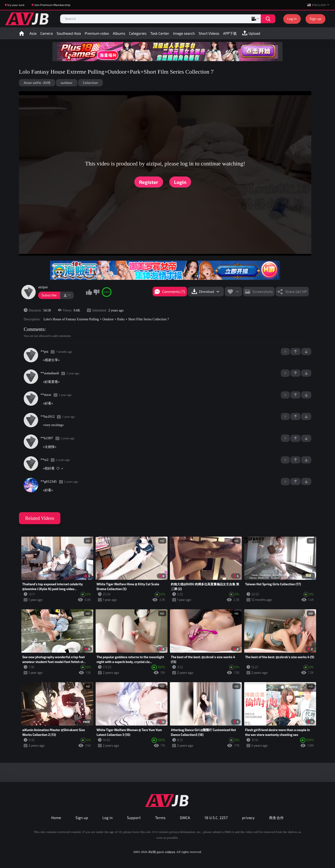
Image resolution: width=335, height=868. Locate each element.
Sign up (315, 19)
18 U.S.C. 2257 (216, 818)
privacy (248, 818)
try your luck (16, 5)
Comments (34, 329)
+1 (295, 352)
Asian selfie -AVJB (37, 83)
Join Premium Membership (52, 5)
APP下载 (230, 33)
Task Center (160, 33)
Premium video (97, 33)
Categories (138, 33)
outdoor (67, 83)
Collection (90, 83)
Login (180, 182)
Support (134, 818)
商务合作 (277, 818)
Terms (160, 818)
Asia (33, 33)
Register (149, 182)
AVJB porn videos (162, 852)
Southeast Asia (69, 33)
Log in (292, 19)
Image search (184, 33)
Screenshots (263, 292)
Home (22, 33)
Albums (119, 33)
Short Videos (209, 33)
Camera (46, 33)
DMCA (185, 818)
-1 (306, 352)
